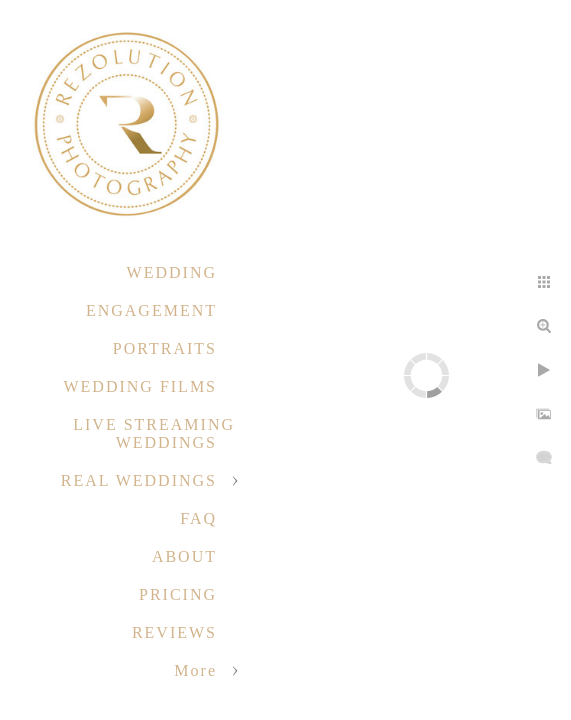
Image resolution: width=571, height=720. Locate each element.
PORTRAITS (165, 348)
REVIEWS (174, 632)
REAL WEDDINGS (139, 480)
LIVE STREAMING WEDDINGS (154, 433)
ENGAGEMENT (151, 310)
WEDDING (172, 272)
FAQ (198, 518)
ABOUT (184, 556)
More (195, 670)
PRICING (178, 594)
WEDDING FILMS (140, 386)
